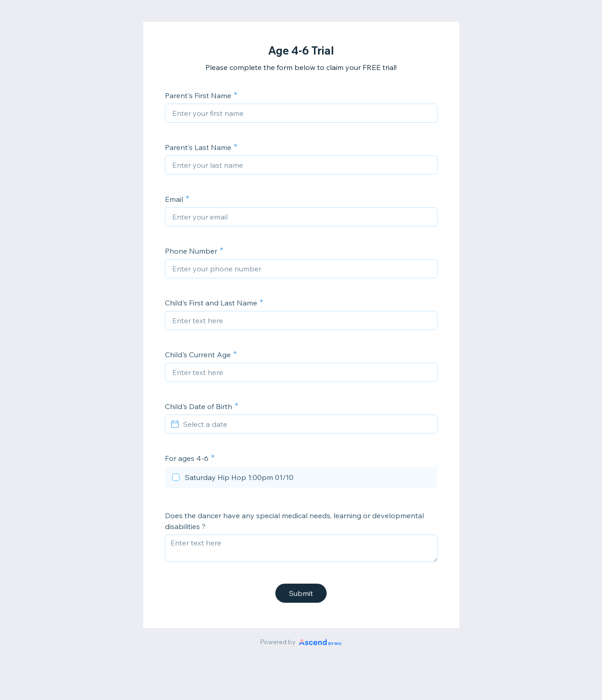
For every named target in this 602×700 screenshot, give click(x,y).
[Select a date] (307, 424)
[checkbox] (301, 479)
